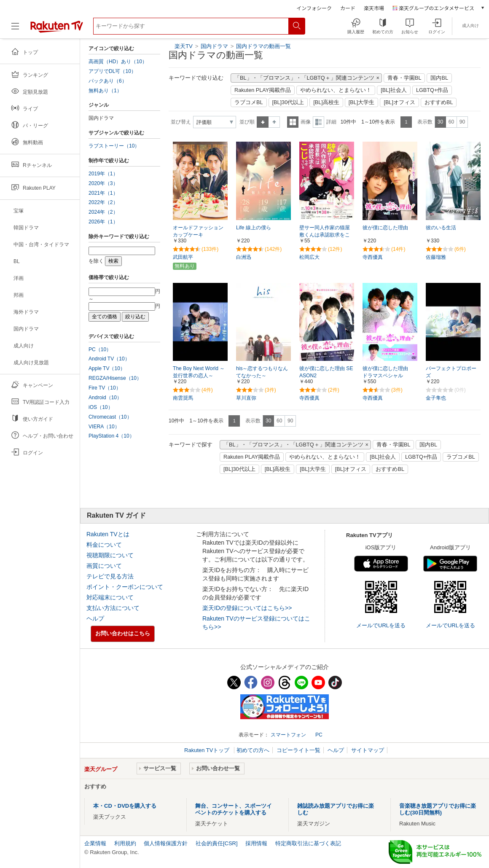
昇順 (263, 122)
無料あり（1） (105, 91)
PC (319, 735)
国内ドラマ (215, 46)
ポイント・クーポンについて (125, 587)
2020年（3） (103, 183)
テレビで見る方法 (110, 576)
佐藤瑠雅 (436, 257)
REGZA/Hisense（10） (115, 378)
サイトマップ (368, 750)
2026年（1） (103, 222)
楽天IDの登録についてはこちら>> (247, 608)
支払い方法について (113, 608)
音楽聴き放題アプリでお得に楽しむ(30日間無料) (438, 809)
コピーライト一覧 (298, 750)
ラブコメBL (249, 102)
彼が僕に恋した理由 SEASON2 (326, 372)
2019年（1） (103, 174)
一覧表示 (293, 122)
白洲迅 (244, 257)
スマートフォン (288, 735)
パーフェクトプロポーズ (451, 372)
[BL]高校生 (326, 102)
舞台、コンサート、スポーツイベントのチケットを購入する (234, 809)
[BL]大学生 (362, 102)
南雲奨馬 (183, 398)
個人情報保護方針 (166, 843)
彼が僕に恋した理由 (385, 228)
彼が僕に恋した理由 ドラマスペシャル (388, 372)
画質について (104, 566)
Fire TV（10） (105, 388)
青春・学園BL (404, 78)
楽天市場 (374, 8)
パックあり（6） (108, 81)
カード (348, 8)
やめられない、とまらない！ (336, 90)
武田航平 (183, 257)
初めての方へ (253, 750)
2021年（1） (103, 193)
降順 (274, 122)
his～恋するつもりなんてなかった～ (262, 372)
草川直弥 (246, 398)
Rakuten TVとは (108, 534)
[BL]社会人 (394, 90)
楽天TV (184, 46)
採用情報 (256, 843)
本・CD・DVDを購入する (125, 806)
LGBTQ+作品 (432, 90)
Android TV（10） (109, 359)
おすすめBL (439, 102)
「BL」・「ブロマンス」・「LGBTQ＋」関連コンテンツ (304, 78)
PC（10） (100, 349)
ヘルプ (95, 618)
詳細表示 (318, 122)
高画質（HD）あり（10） (118, 62)
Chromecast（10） (110, 417)
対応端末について (110, 597)
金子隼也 (436, 398)
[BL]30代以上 (288, 102)
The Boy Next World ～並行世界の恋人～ (199, 372)
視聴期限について (110, 555)
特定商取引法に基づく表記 (308, 843)
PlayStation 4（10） (112, 436)
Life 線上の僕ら (254, 228)
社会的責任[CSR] (217, 843)
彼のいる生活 (441, 228)
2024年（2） (103, 212)
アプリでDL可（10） (112, 71)
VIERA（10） (104, 427)
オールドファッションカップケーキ (198, 231)
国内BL (439, 78)
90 (462, 122)
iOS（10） (101, 407)
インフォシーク (314, 8)
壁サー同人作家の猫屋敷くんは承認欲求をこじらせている (325, 235)
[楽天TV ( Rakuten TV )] (57, 29)
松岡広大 (309, 257)
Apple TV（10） (107, 368)
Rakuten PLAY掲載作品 (263, 90)
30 (440, 122)
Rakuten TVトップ (208, 750)
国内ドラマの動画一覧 (263, 46)
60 (451, 122)
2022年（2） (103, 202)
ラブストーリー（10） (114, 146)
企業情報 (95, 843)
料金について (104, 545)
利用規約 (125, 843)
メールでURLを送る (381, 625)
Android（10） (105, 398)
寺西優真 (373, 257)
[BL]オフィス (399, 102)
